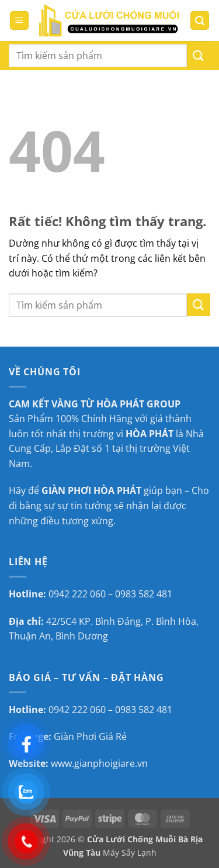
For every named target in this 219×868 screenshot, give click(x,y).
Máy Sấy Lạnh (130, 853)
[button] (19, 21)
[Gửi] (199, 55)
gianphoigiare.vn (111, 763)
